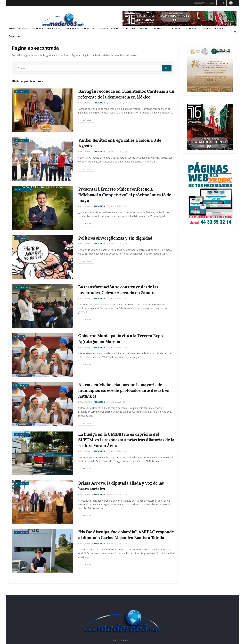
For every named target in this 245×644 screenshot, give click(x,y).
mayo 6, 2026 (114, 347)
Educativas (130, 28)
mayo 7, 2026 (114, 103)
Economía (192, 28)
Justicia (220, 28)
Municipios (53, 28)
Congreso (88, 28)
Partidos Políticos (108, 28)
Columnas (14, 36)
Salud (143, 28)
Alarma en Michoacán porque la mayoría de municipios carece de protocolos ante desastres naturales (124, 390)
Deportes (156, 28)
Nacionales (72, 28)
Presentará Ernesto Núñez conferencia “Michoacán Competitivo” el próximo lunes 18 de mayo (125, 195)
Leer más (86, 120)
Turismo (207, 28)
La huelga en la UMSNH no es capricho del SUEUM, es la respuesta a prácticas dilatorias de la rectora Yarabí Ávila (126, 440)
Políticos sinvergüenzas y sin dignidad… (117, 238)
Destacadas (21, 92)
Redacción (99, 103)
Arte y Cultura (174, 28)
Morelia (23, 28)
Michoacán (37, 28)
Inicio (12, 28)
